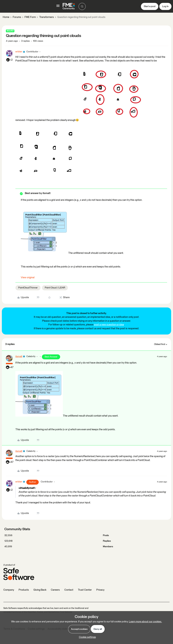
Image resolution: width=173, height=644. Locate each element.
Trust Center (85, 590)
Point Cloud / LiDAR (55, 288)
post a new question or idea (109, 325)
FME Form (30, 17)
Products (24, 590)
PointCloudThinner (28, 288)
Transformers (47, 17)
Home (6, 17)
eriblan (19, 52)
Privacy (100, 590)
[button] (58, 7)
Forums (17, 17)
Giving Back (40, 590)
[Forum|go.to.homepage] (69, 6)
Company (9, 590)
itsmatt (19, 356)
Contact (69, 590)
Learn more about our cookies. (145, 622)
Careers (55, 590)
